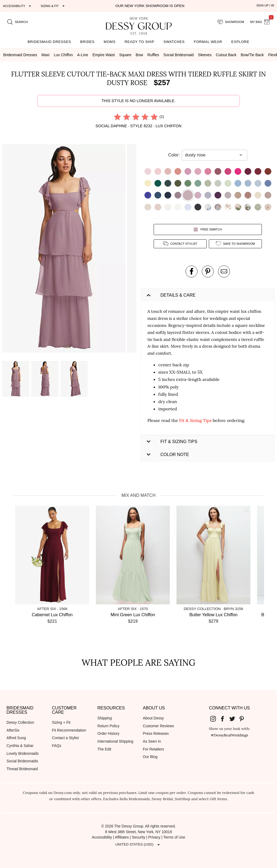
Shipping (105, 718)
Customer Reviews (158, 726)
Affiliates (122, 837)
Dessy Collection (20, 723)
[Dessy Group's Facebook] (225, 719)
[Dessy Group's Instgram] (215, 719)
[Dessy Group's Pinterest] (244, 719)
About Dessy (153, 718)
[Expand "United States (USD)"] (138, 844)
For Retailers (153, 749)
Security (138, 837)
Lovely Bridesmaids (23, 754)
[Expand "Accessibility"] (18, 6)
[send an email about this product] (224, 272)
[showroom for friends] (231, 22)
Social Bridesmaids (22, 761)
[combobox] (210, 155)
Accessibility (102, 837)
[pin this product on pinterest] (208, 272)
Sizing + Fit (61, 723)
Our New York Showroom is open (150, 6)
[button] (65, 249)
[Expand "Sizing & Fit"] (53, 6)
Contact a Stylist (65, 738)
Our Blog (150, 757)
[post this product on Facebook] (192, 272)
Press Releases (156, 734)
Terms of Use (174, 837)
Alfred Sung (16, 738)
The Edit (104, 749)
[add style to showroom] (235, 244)
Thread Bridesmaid (22, 769)
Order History (108, 734)
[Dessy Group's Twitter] (234, 719)
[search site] (18, 22)
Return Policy (108, 726)
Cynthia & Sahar (20, 746)
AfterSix (13, 730)
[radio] (117, 117)
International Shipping (115, 741)
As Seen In (152, 741)
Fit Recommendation (69, 730)
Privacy (154, 837)
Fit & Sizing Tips (195, 420)
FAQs (57, 746)
